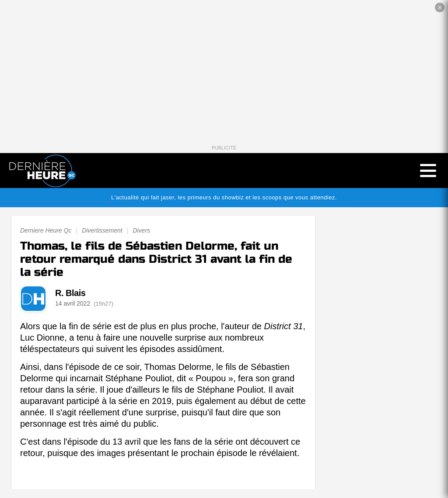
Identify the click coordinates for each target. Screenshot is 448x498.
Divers (141, 230)
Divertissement (102, 230)
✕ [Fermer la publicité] (440, 8)
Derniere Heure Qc (46, 230)
